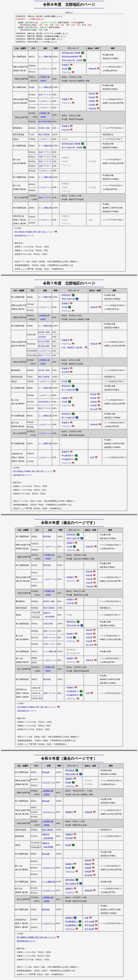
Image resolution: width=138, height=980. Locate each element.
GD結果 (92, 101)
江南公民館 (48, 624)
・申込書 (63, 381)
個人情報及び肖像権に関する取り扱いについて (34, 232)
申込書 (65, 69)
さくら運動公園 (45, 57)
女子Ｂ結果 (89, 929)
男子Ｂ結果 (89, 925)
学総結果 (92, 109)
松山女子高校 (44, 342)
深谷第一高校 (44, 128)
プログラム (66, 72)
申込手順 (65, 130)
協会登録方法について (24, 236)
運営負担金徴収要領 (70, 57)
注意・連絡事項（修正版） (73, 348)
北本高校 (42, 337)
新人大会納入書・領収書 (72, 147)
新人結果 (94, 409)
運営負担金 (66, 295)
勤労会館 (47, 536)
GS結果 (92, 105)
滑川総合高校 (44, 346)
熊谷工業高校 (44, 135)
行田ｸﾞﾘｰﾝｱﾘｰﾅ (45, 157)
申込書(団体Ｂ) (68, 459)
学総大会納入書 (68, 299)
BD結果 (92, 94)
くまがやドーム (45, 69)
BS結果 (92, 97)
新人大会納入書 (68, 390)
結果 (92, 457)
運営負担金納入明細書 (71, 53)
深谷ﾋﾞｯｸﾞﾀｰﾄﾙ (45, 95)
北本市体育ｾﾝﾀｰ (45, 402)
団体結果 (92, 69)
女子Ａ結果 (89, 922)
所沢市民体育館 (45, 122)
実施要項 (65, 65)
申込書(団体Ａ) (68, 456)
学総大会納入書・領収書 (72, 60)
